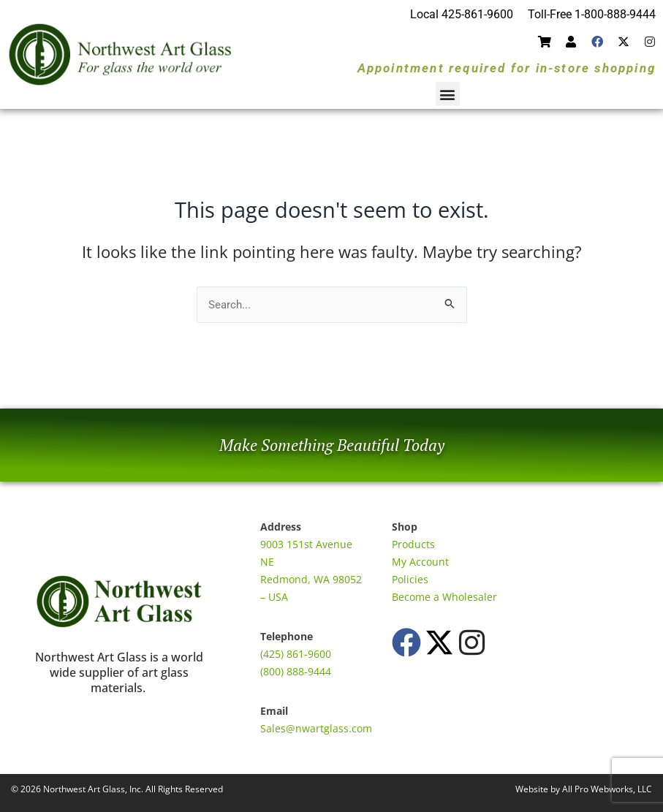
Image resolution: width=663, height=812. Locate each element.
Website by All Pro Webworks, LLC (584, 789)
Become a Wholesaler (444, 597)
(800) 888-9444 (296, 671)
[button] (448, 94)
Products (413, 544)
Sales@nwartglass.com (316, 728)
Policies (410, 579)
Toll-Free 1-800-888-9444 (592, 14)
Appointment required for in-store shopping (507, 68)
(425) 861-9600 (296, 654)
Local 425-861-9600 (462, 14)
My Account (420, 562)
